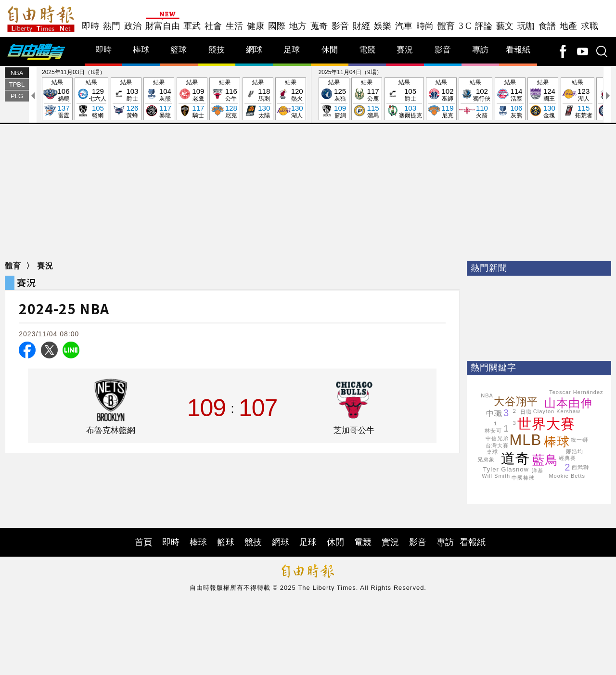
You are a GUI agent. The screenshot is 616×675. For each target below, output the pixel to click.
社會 (213, 26)
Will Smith (496, 476)
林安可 (493, 431)
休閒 (330, 50)
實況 (390, 542)
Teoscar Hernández (576, 392)
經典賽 (567, 458)
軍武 (192, 26)
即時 (90, 26)
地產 (568, 26)
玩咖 (526, 26)
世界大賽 (546, 424)
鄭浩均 (575, 451)
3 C (465, 26)
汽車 (404, 26)
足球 (292, 50)
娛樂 (383, 26)
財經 (361, 26)
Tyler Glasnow (506, 469)
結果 (57, 99)
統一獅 (579, 440)
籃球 (179, 50)
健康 (256, 26)
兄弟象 (486, 459)
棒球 (141, 50)
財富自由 (162, 26)
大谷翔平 (516, 401)
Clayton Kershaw (557, 411)
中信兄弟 (497, 438)
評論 (484, 26)
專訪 (480, 50)
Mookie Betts (567, 476)
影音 (340, 26)
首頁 (143, 542)
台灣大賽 (497, 446)
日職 (526, 412)
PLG (17, 96)
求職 (590, 26)
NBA (17, 73)
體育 (446, 26)
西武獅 (580, 467)
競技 (217, 50)
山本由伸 (568, 403)
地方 (298, 26)
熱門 (112, 26)
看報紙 (518, 50)
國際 (277, 26)
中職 (494, 414)
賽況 (405, 50)
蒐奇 (319, 26)
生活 (234, 26)
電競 (367, 50)
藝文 (505, 26)
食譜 (547, 26)
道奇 (515, 458)
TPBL (17, 84)
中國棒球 (523, 478)
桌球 (492, 452)
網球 (254, 50)
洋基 (538, 471)
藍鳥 (545, 460)
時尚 (425, 26)
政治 (133, 26)
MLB (526, 440)
